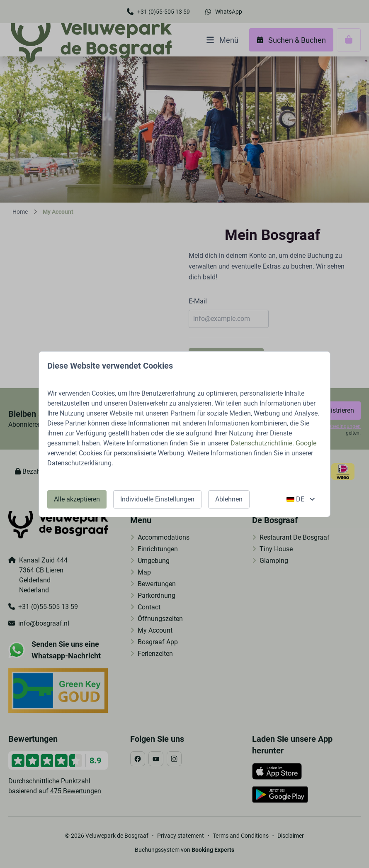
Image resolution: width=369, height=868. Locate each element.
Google (306, 443)
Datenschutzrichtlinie (261, 443)
